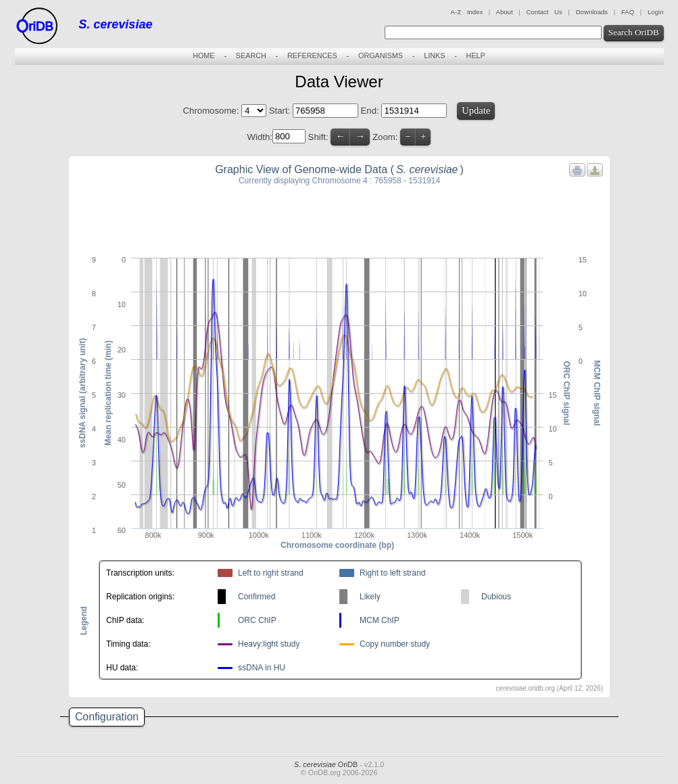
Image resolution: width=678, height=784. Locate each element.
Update (476, 110)
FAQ (628, 12)
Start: (281, 111)
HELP (476, 55)
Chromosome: (211, 111)
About (504, 12)
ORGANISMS (381, 55)
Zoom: (385, 136)
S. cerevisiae (115, 24)
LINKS (434, 55)
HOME (203, 55)
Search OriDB (634, 32)
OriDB (326, 764)
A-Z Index (467, 12)
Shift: (318, 136)
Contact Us (544, 12)
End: (371, 111)
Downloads (592, 12)
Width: (260, 136)
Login (655, 12)
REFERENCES (312, 55)
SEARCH (251, 55)
